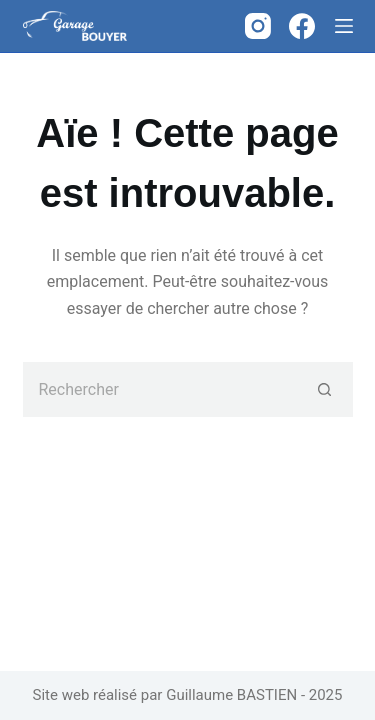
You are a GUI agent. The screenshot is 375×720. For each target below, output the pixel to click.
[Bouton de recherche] (325, 389)
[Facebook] (302, 26)
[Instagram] (258, 26)
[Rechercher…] (160, 389)
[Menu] (344, 26)
